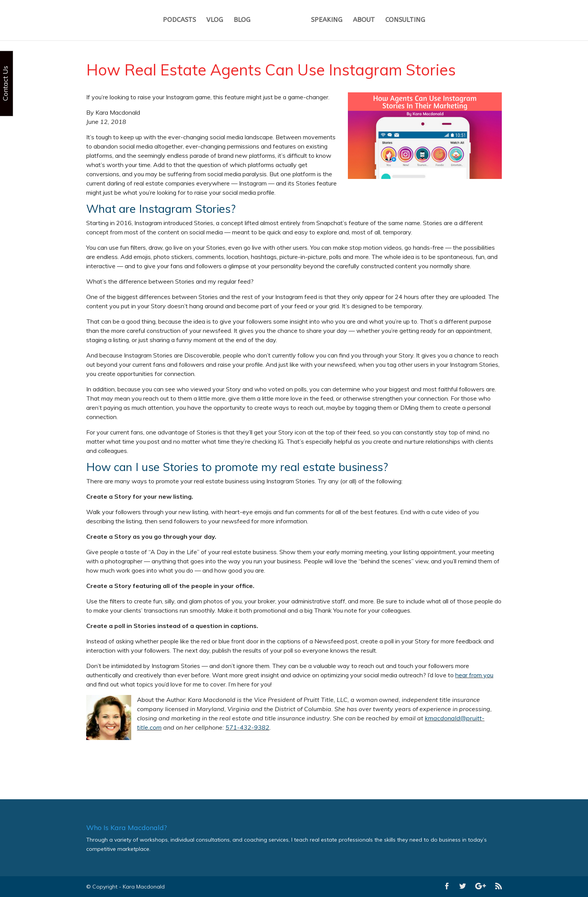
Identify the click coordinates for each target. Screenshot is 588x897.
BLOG (242, 21)
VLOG (215, 21)
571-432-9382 (247, 727)
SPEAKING (327, 21)
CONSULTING (405, 21)
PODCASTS (179, 21)
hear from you (474, 675)
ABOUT (364, 21)
